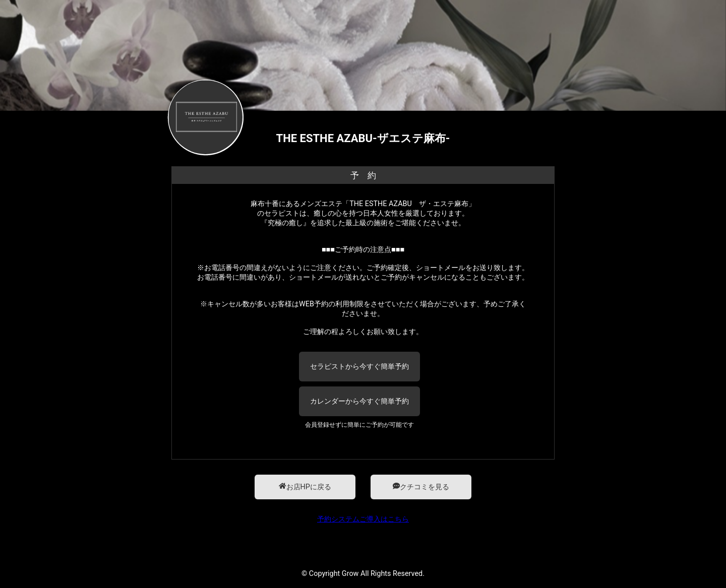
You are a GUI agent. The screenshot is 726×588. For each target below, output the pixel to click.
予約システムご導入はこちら (363, 519)
